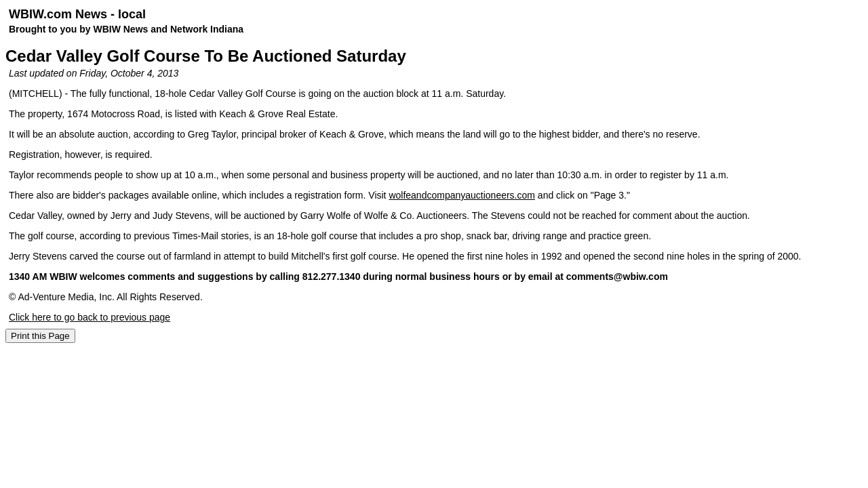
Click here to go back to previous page (90, 317)
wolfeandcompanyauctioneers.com (462, 195)
